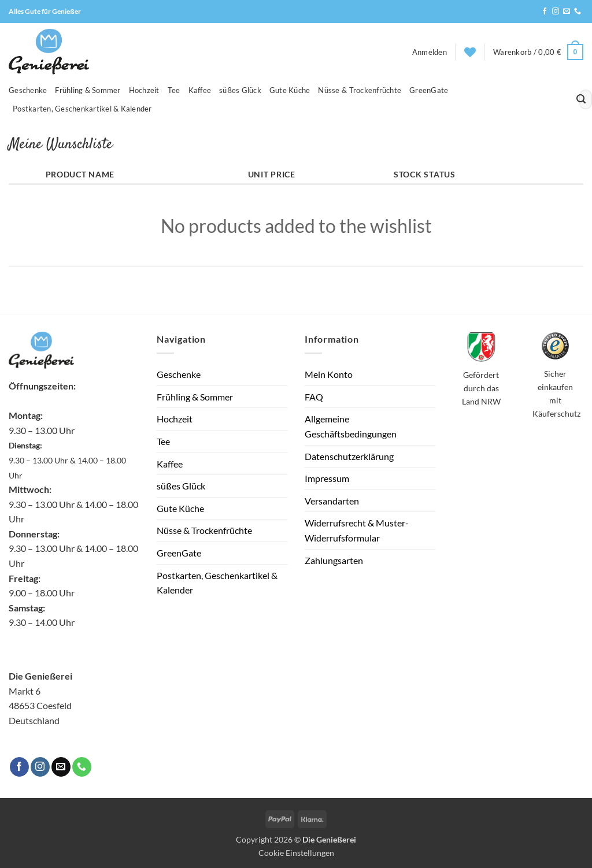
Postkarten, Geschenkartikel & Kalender (82, 109)
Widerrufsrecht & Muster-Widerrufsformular (357, 530)
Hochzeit (144, 90)
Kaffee (200, 90)
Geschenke (28, 90)
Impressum (327, 478)
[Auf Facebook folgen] (545, 12)
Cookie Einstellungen (296, 853)
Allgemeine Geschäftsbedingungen (351, 426)
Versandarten (332, 501)
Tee (174, 90)
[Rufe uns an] (578, 12)
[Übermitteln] (581, 99)
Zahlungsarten (334, 560)
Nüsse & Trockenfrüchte (360, 90)
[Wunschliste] (470, 52)
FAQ (314, 397)
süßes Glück (240, 90)
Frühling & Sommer (88, 90)
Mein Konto (329, 374)
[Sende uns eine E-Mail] (567, 12)
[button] (430, 52)
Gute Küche (290, 90)
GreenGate (429, 90)
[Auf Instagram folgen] (556, 12)
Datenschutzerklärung (349, 456)
